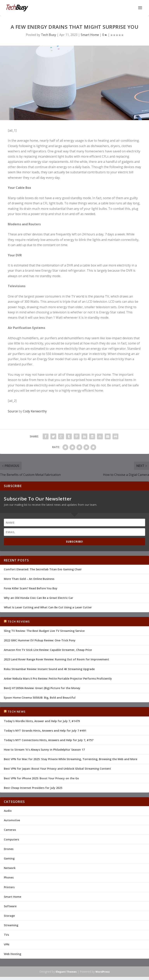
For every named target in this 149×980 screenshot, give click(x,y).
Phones (9, 877)
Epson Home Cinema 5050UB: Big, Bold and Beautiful (40, 698)
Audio (8, 811)
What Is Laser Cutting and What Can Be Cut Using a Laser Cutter (48, 607)
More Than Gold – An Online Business (29, 579)
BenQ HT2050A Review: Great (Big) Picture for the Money (42, 688)
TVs (6, 935)
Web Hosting (13, 954)
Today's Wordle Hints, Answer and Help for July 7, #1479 (42, 721)
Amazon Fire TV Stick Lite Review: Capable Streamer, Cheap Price (48, 650)
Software (10, 906)
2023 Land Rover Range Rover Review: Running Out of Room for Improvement (56, 659)
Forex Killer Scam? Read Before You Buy (31, 588)
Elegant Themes (66, 972)
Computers (11, 839)
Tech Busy (49, 35)
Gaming (9, 858)
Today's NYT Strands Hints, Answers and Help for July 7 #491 (45, 731)
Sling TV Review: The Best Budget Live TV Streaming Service (44, 631)
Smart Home (90, 35)
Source (13, 411)
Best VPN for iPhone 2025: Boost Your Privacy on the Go (41, 778)
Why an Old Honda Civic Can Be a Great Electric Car (39, 598)
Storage (9, 916)
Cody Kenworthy (35, 411)
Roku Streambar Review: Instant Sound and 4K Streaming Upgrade (49, 669)
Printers (9, 887)
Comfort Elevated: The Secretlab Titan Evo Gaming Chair (43, 569)
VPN (7, 944)
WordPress (103, 972)
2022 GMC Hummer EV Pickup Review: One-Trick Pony (40, 640)
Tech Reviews (19, 621)
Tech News (16, 712)
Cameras (10, 830)
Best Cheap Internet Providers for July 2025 (33, 788)
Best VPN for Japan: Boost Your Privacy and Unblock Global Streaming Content (57, 769)
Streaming (11, 925)
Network (10, 868)
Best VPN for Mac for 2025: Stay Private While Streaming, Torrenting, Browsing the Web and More (71, 759)
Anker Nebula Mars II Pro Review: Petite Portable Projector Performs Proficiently (58, 679)
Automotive (12, 820)
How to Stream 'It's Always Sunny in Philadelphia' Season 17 (44, 750)
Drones (9, 849)
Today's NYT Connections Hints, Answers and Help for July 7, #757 (49, 740)
